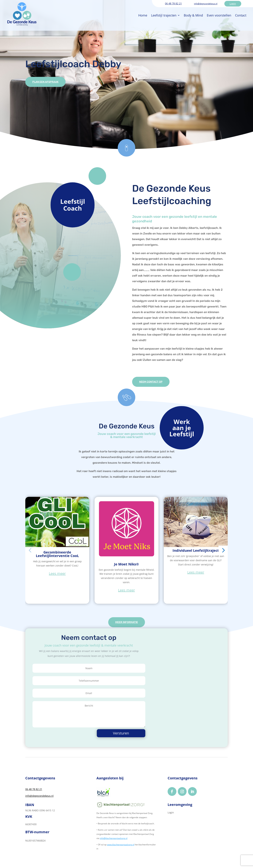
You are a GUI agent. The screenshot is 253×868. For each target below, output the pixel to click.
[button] (30, 551)
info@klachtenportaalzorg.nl (114, 840)
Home (124, 12)
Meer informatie (126, 624)
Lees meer (57, 574)
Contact (222, 12)
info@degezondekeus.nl (206, 4)
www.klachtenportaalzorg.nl (121, 847)
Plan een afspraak (48, 82)
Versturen (129, 735)
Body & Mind (175, 12)
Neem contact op (154, 382)
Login (233, 4)
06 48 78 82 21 (173, 3)
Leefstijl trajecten (145, 12)
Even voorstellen (200, 12)
